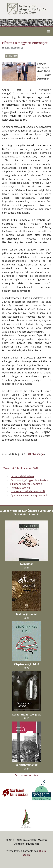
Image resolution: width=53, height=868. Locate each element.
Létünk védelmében (22, 476)
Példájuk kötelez (20, 488)
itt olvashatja (36, 454)
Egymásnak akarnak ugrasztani (29, 495)
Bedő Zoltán (11, 56)
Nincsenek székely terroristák (28, 491)
